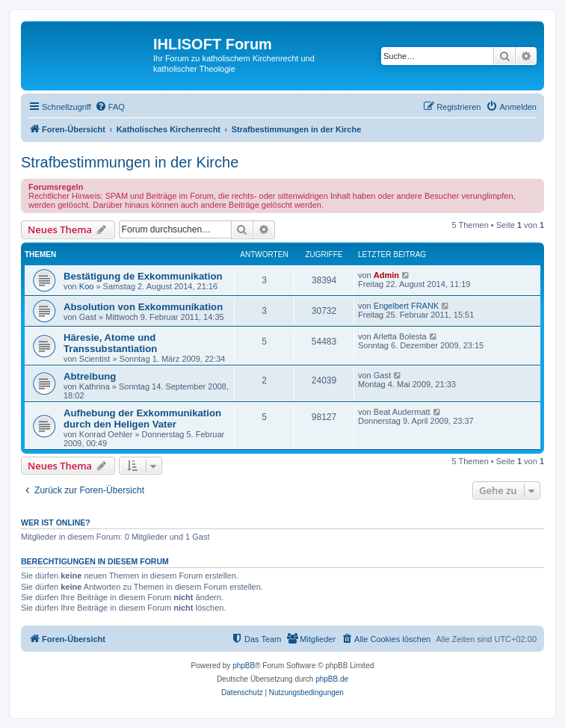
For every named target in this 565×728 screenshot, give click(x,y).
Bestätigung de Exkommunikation (143, 276)
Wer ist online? (56, 522)
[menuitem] (110, 107)
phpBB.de (332, 679)
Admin (386, 275)
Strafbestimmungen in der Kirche (130, 162)
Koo (87, 286)
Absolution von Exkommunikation (143, 307)
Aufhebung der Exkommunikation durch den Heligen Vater (142, 419)
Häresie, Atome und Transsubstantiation (110, 343)
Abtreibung (90, 376)
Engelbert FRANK (406, 306)
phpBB (244, 666)
